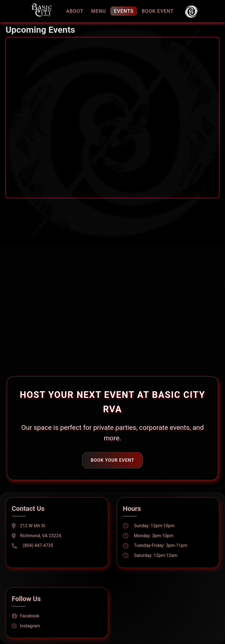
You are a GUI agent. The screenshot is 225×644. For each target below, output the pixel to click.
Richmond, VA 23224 (36, 536)
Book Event (158, 11)
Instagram (26, 626)
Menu (98, 11)
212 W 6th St (28, 526)
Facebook (25, 616)
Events (124, 11)
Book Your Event (112, 460)
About (75, 11)
